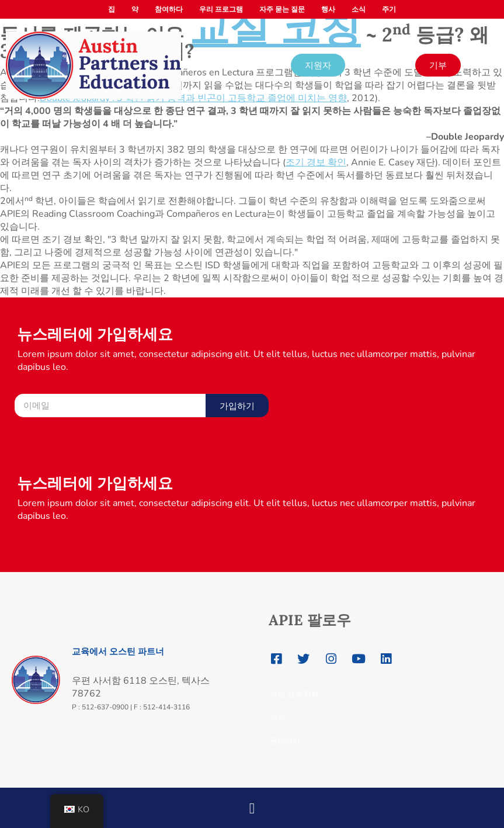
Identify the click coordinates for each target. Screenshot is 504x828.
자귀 (277, 717)
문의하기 (285, 741)
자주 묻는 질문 (282, 9)
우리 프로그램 (221, 9)
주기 (389, 9)
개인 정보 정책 (294, 694)
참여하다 (169, 9)
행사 (328, 9)
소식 (359, 9)
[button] (252, 804)
